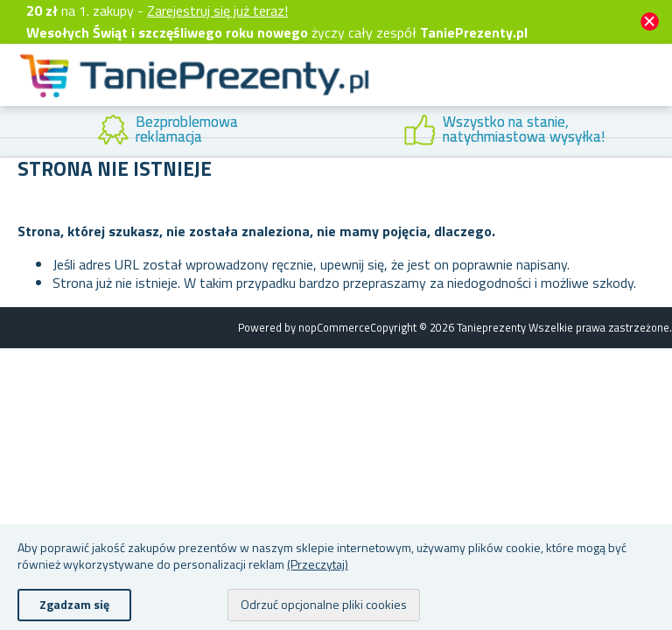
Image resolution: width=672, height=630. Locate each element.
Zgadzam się (74, 604)
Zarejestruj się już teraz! (217, 10)
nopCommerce (334, 327)
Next (659, 131)
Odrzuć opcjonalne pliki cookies (324, 604)
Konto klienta (512, 95)
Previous (13, 131)
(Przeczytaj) (318, 564)
